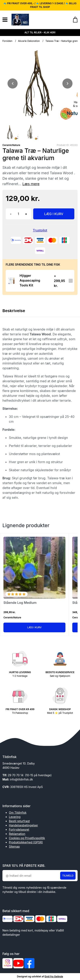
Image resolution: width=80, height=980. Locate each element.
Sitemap (14, 846)
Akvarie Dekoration (29, 41)
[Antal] (18, 214)
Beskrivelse (14, 311)
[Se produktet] (11, 281)
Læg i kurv (35, 627)
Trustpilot (40, 230)
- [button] (11, 214)
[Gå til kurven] (73, 20)
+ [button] (26, 214)
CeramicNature (11, 145)
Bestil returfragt (19, 821)
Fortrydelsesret (19, 830)
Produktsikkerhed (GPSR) (26, 842)
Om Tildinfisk (18, 813)
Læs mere (31, 184)
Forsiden (7, 41)
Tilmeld (68, 875)
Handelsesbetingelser (23, 825)
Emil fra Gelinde (54, 976)
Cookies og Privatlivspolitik (27, 838)
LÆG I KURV (54, 214)
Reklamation (17, 834)
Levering (15, 817)
